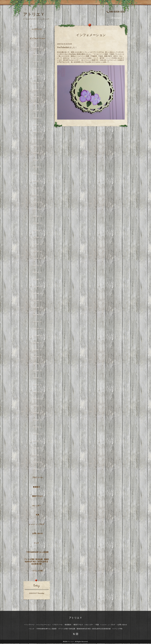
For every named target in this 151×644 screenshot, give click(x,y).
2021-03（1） (38, 364)
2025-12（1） (38, 62)
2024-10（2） (38, 146)
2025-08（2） (38, 83)
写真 (37, 515)
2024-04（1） (38, 174)
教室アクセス (37, 496)
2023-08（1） (38, 224)
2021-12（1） (38, 322)
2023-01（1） (38, 259)
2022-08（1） (38, 280)
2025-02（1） (38, 118)
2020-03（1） (38, 434)
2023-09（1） (38, 217)
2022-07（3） (38, 287)
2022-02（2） (38, 315)
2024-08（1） (38, 153)
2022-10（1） (38, 273)
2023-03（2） (38, 245)
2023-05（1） (38, 231)
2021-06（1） (38, 343)
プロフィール (37, 478)
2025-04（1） (38, 104)
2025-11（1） (38, 69)
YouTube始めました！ (67, 48)
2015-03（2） (38, 462)
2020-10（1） (38, 392)
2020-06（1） (38, 413)
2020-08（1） (38, 399)
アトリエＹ (34, 14)
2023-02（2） (38, 252)
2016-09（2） (38, 448)
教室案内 (36, 487)
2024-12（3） (38, 132)
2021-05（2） (38, 350)
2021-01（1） (38, 378)
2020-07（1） (38, 406)
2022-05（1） (38, 301)
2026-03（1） (38, 48)
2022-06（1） (38, 294)
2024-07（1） (38, 160)
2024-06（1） (38, 167)
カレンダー (37, 506)
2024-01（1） (38, 195)
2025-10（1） (38, 76)
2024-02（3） (38, 188)
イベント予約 (37, 571)
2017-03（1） (38, 441)
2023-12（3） (38, 202)
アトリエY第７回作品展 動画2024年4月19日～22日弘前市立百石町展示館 (37, 562)
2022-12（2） (38, 266)
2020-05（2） (38, 420)
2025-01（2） (38, 125)
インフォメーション (37, 39)
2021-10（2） (38, 329)
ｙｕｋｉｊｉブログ (37, 525)
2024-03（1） (38, 181)
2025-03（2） (38, 111)
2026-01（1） (38, 55)
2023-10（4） (38, 209)
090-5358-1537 (116, 12)
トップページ (37, 30)
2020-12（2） (38, 385)
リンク (36, 543)
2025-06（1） (38, 97)
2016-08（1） (38, 455)
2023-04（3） (38, 238)
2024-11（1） (38, 139)
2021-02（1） (38, 371)
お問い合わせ (37, 534)
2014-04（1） (38, 469)
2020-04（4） (38, 427)
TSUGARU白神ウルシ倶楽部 (37, 552)
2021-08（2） (38, 336)
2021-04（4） (38, 357)
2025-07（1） (38, 90)
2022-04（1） (38, 308)
